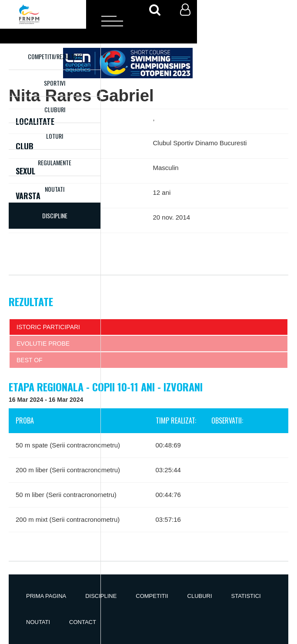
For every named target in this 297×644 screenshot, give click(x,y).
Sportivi (55, 83)
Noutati (55, 189)
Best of (30, 360)
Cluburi (55, 109)
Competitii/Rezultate (55, 56)
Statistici (246, 596)
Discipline (101, 596)
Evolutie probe (43, 344)
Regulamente (55, 162)
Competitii (152, 596)
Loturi (55, 136)
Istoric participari (48, 327)
